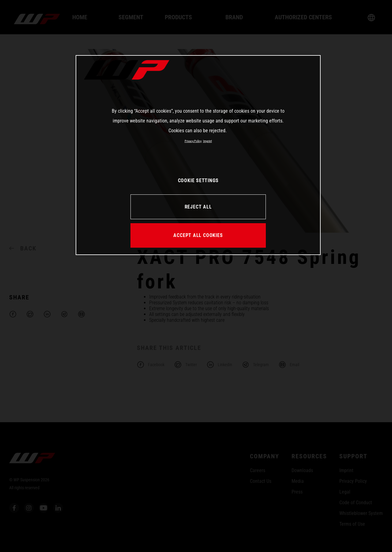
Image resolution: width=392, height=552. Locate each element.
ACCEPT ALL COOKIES (198, 235)
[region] (198, 155)
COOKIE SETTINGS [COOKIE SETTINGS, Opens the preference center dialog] (198, 180)
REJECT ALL (198, 207)
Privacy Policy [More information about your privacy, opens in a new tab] (193, 141)
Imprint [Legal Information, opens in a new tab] (207, 141)
